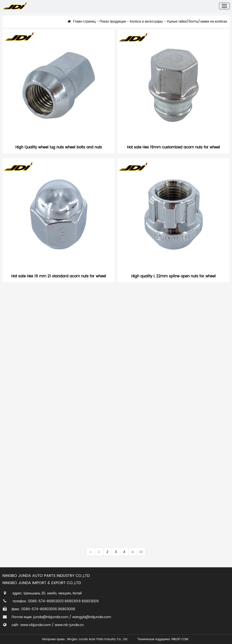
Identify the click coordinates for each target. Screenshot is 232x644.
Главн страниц (82, 25)
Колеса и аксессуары (146, 25)
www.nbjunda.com (36, 625)
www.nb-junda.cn (69, 625)
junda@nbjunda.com (51, 617)
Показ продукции (113, 25)
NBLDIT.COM (181, 639)
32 (141, 552)
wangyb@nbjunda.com (92, 617)
